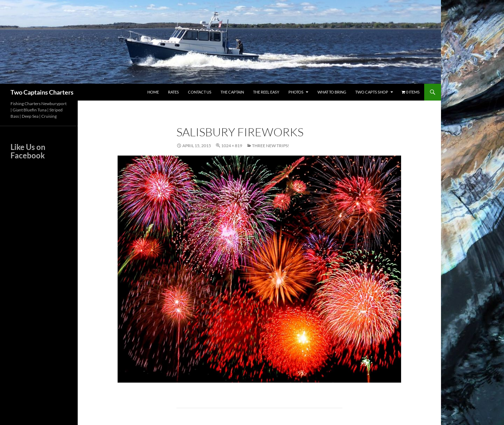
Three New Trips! (271, 146)
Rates (173, 92)
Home (153, 92)
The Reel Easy (266, 92)
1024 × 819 (232, 146)
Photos (296, 92)
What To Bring (332, 92)
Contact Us (200, 92)
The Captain (232, 92)
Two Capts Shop (372, 92)
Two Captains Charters (42, 92)
